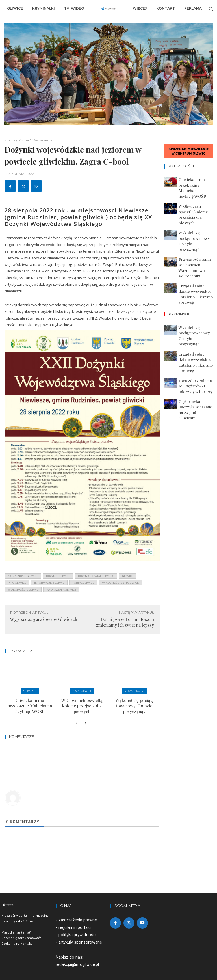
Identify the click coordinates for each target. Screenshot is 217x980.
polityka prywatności (77, 926)
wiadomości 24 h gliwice (120, 583)
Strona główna (17, 140)
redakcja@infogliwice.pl (77, 955)
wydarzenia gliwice (61, 590)
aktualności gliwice (23, 576)
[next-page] (86, 715)
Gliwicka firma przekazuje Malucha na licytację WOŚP (30, 701)
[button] (211, 9)
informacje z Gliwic (49, 583)
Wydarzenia (42, 140)
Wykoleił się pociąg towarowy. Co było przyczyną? (134, 701)
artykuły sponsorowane (80, 933)
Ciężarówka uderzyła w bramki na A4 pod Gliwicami (194, 329)
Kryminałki (134, 691)
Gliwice (30, 691)
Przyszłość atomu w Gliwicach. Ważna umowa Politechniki (196, 232)
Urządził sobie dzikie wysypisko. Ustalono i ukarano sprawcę (192, 248)
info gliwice (17, 583)
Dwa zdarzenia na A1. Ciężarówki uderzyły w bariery (193, 313)
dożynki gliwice (58, 576)
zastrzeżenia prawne (78, 911)
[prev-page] (77, 715)
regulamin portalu (75, 919)
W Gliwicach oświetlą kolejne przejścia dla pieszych (82, 701)
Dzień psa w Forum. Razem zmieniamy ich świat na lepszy (125, 622)
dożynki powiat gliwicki (96, 576)
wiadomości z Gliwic (23, 590)
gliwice (128, 576)
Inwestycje (82, 691)
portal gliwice (83, 583)
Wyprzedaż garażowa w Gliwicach (44, 619)
